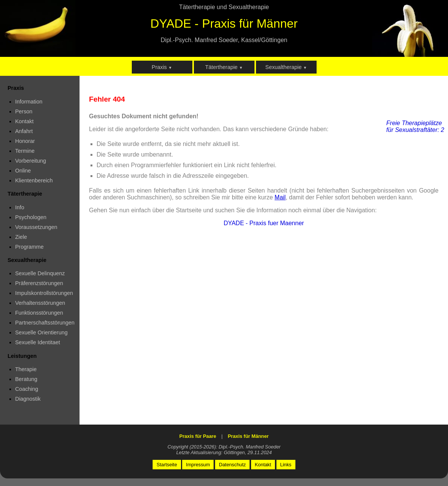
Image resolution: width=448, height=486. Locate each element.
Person (24, 111)
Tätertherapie (224, 67)
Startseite (167, 465)
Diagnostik (28, 399)
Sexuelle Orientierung (41, 332)
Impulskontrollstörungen (44, 293)
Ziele (21, 237)
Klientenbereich (34, 180)
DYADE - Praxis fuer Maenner (264, 223)
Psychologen (31, 217)
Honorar (25, 141)
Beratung (26, 379)
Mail (280, 197)
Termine (25, 151)
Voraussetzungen (36, 227)
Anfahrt (24, 131)
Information (29, 102)
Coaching (27, 389)
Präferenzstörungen (39, 283)
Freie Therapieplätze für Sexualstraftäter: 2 (415, 126)
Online (23, 171)
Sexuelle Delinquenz (40, 273)
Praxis (162, 67)
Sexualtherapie (286, 67)
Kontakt (24, 121)
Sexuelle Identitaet (37, 342)
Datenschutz (232, 465)
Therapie (26, 369)
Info (20, 207)
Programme (29, 247)
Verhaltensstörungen (40, 303)
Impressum (198, 465)
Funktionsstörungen (39, 313)
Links (286, 465)
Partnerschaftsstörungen (45, 323)
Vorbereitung (31, 161)
